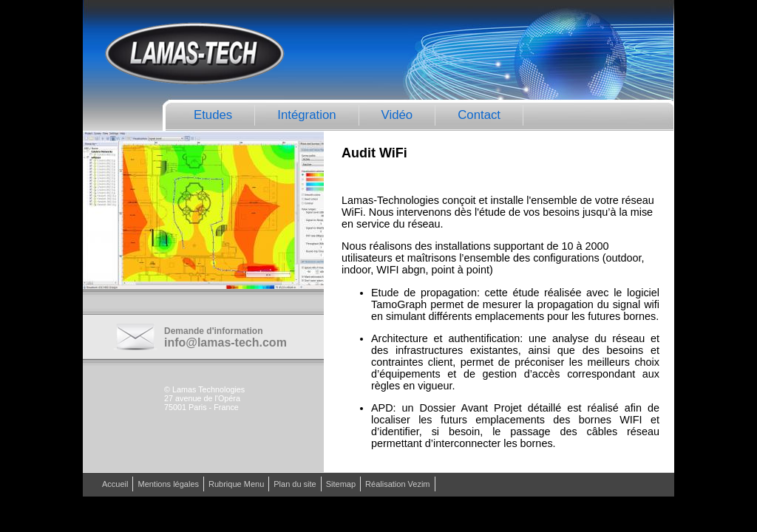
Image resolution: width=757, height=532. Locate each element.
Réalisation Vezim (397, 484)
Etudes (213, 115)
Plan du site (295, 484)
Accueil (115, 484)
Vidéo (397, 115)
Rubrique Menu (236, 484)
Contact (479, 115)
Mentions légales (168, 484)
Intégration (306, 115)
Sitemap (341, 484)
